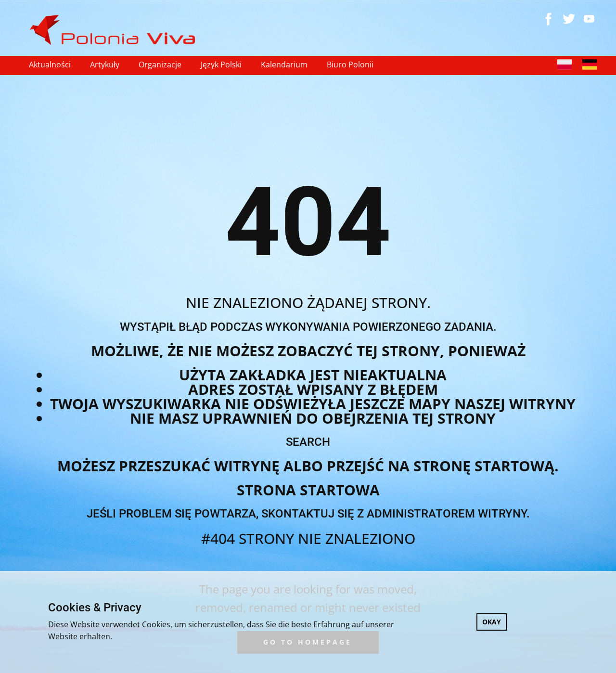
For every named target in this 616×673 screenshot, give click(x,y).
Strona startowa (308, 490)
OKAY (492, 622)
